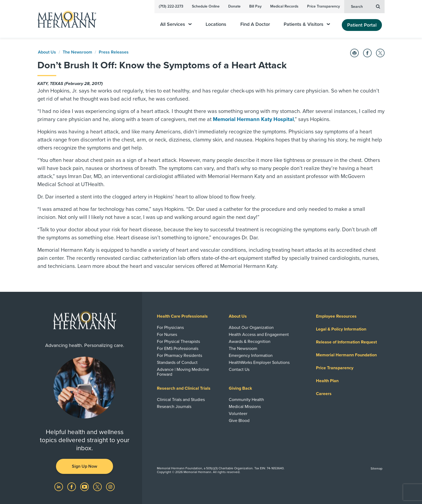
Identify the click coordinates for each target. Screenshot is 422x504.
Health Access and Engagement (259, 335)
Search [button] (365, 6)
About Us (47, 52)
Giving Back (240, 388)
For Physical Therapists (178, 342)
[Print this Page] (354, 53)
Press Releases (114, 52)
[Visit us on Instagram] (110, 487)
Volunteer (238, 414)
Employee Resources (336, 316)
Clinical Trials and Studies (181, 400)
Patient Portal (362, 25)
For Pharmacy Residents (180, 356)
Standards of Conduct (177, 363)
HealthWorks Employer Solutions (259, 363)
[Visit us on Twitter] (98, 487)
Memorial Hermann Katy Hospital (253, 119)
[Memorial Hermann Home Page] (64, 19)
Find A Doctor (255, 24)
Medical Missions (245, 407)
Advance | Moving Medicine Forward (183, 372)
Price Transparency (323, 6)
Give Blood (239, 421)
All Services (176, 24)
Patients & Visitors (307, 24)
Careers (324, 394)
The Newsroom (77, 52)
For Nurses (167, 335)
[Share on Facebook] (367, 53)
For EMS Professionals (178, 349)
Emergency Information (251, 356)
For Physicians (170, 328)
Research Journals (174, 407)
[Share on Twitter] (380, 53)
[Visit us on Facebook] (72, 487)
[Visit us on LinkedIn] (59, 487)
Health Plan (327, 381)
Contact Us (239, 370)
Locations (216, 24)
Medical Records (284, 6)
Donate (234, 6)
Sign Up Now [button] (85, 466)
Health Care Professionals (182, 316)
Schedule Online (206, 6)
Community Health (246, 400)
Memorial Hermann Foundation (346, 355)
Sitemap (377, 468)
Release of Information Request (346, 342)
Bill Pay (255, 6)
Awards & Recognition (250, 342)
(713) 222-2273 (171, 6)
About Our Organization (251, 328)
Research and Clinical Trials (184, 388)
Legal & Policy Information (341, 329)
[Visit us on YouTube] (85, 487)
